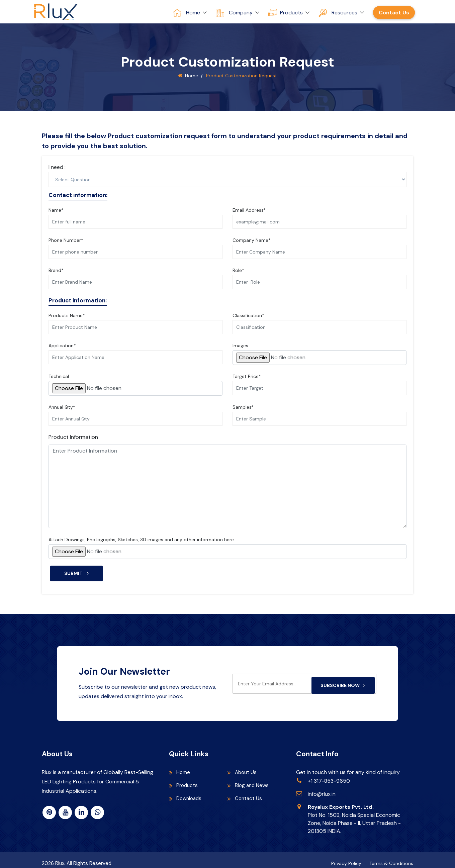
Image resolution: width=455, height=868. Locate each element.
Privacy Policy (346, 858)
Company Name (252, 240)
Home (192, 76)
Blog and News (253, 780)
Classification (248, 315)
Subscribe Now (343, 678)
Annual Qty (62, 407)
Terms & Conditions (391, 858)
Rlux (60, 858)
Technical (59, 376)
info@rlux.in (322, 788)
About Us (246, 766)
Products (188, 780)
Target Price (247, 376)
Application (62, 346)
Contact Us (394, 13)
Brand (56, 270)
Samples (243, 407)
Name (56, 210)
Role (238, 270)
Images (240, 346)
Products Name (67, 315)
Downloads (190, 793)
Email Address (249, 210)
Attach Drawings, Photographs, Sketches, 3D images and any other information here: (142, 540)
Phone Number (66, 240)
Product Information (73, 437)
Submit (76, 573)
